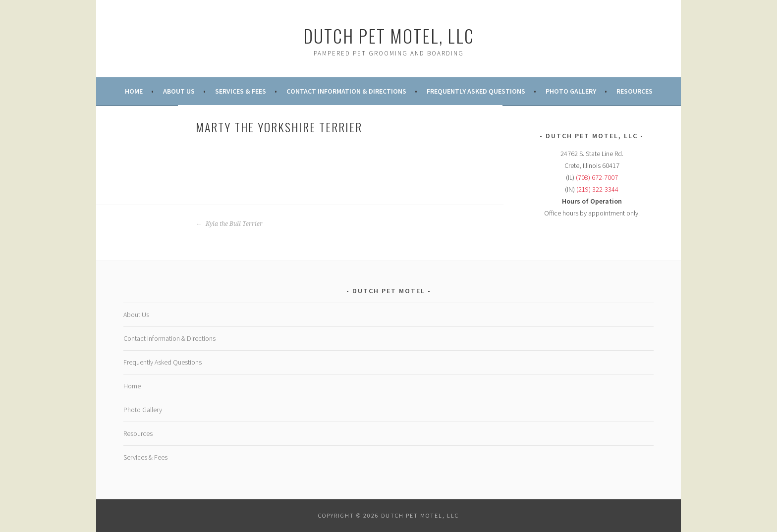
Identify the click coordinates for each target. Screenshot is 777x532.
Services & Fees (241, 91)
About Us (179, 91)
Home (134, 91)
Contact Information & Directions (346, 91)
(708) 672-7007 (597, 177)
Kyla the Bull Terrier (229, 224)
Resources (635, 91)
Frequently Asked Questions (476, 91)
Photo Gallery (571, 91)
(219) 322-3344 (597, 189)
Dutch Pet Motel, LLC (389, 35)
